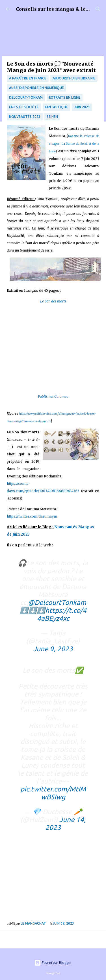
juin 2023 (82, 107)
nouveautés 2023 (25, 117)
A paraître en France (28, 78)
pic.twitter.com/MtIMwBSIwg (53, 793)
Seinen (52, 117)
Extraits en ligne (65, 97)
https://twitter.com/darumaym (32, 516)
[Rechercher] (98, 9)
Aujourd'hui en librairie (74, 78)
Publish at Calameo (53, 396)
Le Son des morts (53, 301)
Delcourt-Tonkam (26, 97)
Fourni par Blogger (53, 963)
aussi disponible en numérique (36, 88)
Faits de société (24, 107)
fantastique (56, 107)
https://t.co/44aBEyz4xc (62, 614)
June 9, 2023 (53, 649)
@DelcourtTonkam (57, 603)
